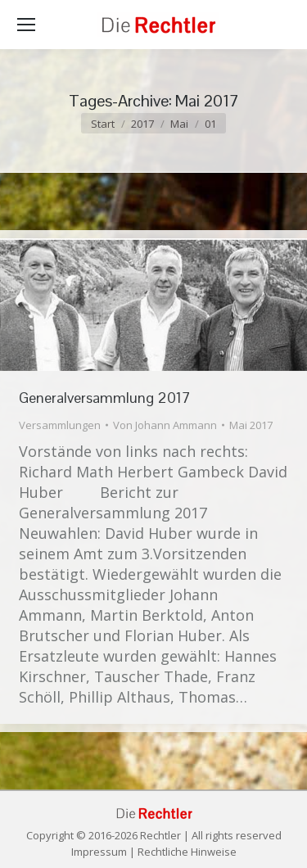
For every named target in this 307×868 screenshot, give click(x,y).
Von (165, 425)
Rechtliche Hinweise (187, 852)
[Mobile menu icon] (26, 25)
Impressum (99, 852)
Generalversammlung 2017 (105, 398)
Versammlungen (60, 425)
